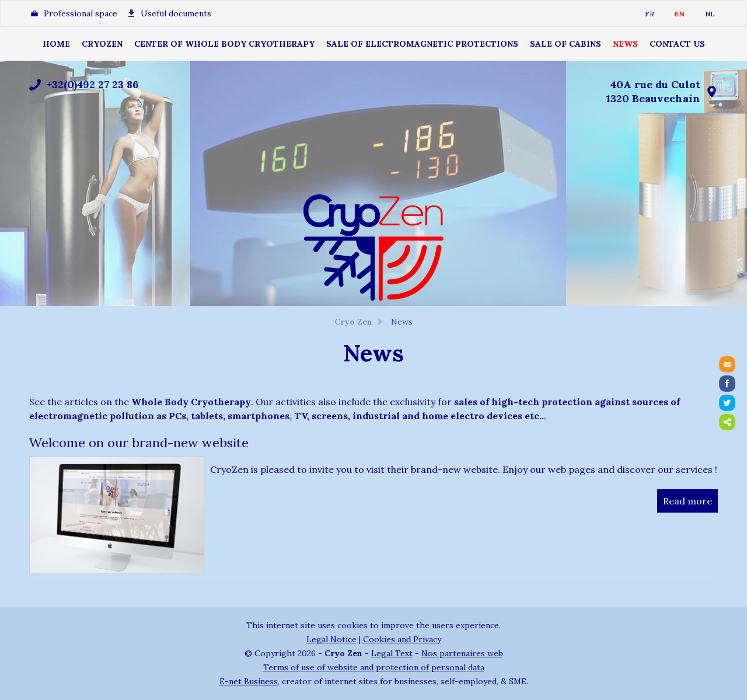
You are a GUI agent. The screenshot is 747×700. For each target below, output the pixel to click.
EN (680, 14)
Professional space (81, 13)
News (625, 44)
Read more (687, 501)
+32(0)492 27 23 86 (92, 84)
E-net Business (249, 681)
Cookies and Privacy (402, 639)
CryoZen (102, 44)
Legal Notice (331, 639)
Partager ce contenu (727, 422)
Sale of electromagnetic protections (422, 44)
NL (710, 14)
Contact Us (677, 44)
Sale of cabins (566, 44)
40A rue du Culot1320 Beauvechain (653, 91)
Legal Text (392, 653)
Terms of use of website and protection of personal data (374, 667)
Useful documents (176, 13)
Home (56, 44)
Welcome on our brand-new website (139, 443)
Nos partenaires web (462, 653)
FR (650, 14)
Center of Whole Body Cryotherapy (224, 44)
